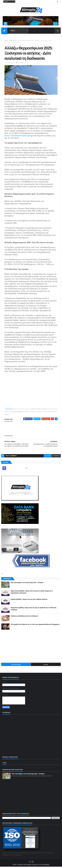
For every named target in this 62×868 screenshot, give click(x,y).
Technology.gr (45, 866)
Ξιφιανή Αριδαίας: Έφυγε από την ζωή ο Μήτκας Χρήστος (29, 600)
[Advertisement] (31, 647)
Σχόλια (46, 666)
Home (6, 41)
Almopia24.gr (9, 410)
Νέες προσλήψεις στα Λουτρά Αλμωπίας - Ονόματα (27, 584)
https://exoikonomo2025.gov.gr (19, 137)
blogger (48, 457)
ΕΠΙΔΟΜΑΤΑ (13, 41)
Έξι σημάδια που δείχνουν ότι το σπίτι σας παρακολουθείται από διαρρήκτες (35, 626)
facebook (56, 457)
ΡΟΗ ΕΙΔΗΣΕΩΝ (16, 666)
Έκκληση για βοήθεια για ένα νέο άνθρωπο (24, 617)
